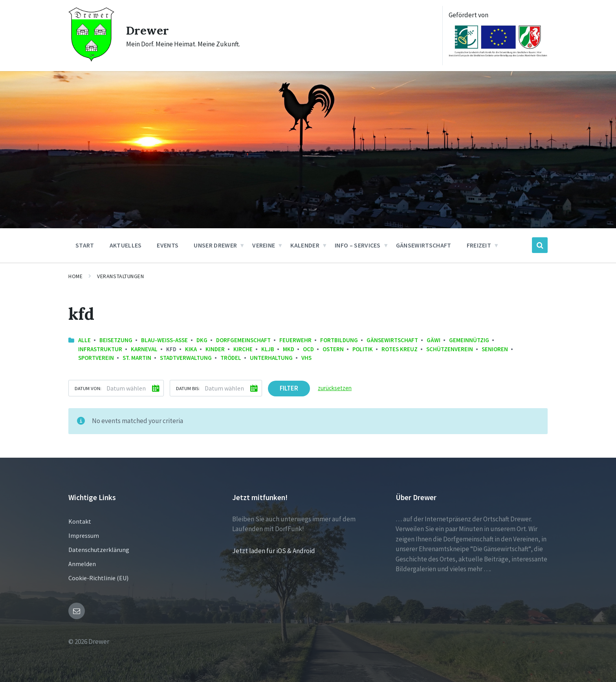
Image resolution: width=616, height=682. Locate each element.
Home (75, 276)
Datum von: (88, 388)
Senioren (495, 349)
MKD (289, 349)
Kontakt (80, 521)
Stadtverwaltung (186, 358)
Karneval (144, 349)
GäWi (434, 340)
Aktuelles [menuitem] (126, 245)
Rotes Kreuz (400, 349)
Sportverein (96, 358)
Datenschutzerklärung (99, 550)
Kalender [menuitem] (305, 245)
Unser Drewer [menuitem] (215, 245)
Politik (363, 349)
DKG (202, 340)
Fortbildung (339, 340)
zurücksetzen (335, 388)
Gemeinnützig (469, 340)
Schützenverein (450, 349)
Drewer (148, 30)
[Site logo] (91, 59)
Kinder (215, 349)
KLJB (268, 349)
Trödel (231, 358)
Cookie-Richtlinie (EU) (98, 578)
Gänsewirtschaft (392, 340)
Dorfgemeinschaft (243, 340)
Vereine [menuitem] (264, 245)
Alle (84, 340)
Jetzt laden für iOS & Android (274, 551)
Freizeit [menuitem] (479, 245)
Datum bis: (188, 388)
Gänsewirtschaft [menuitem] (424, 245)
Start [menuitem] (85, 245)
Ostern (333, 349)
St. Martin (137, 358)
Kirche (243, 349)
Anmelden (82, 564)
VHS (306, 358)
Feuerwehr (295, 340)
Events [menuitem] (168, 245)
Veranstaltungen (120, 276)
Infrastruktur (100, 349)
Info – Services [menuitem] (358, 245)
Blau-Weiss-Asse (164, 340)
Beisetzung (116, 340)
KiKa (191, 349)
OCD (308, 349)
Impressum (84, 535)
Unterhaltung (271, 358)
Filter (289, 388)
